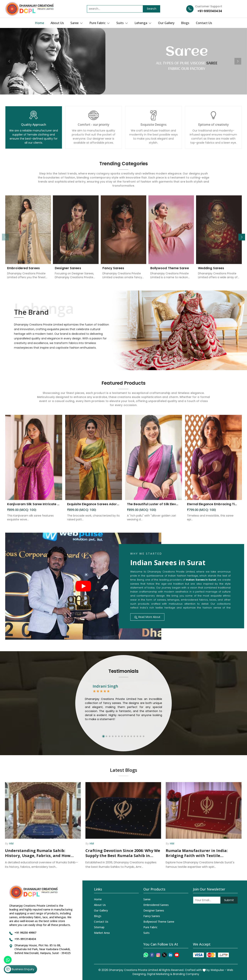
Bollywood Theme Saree (159, 922)
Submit (229, 900)
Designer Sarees (154, 910)
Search (152, 9)
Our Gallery (166, 23)
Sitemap (99, 927)
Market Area (102, 933)
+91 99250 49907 (25, 933)
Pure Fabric (100, 23)
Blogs (185, 23)
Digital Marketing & (160, 974)
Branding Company (186, 974)
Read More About (147, 617)
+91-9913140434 (210, 11)
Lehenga (143, 23)
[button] (242, 237)
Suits (122, 23)
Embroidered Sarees (156, 905)
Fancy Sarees (152, 916)
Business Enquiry (19, 969)
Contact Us (204, 23)
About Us (57, 23)
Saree (77, 23)
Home (39, 23)
